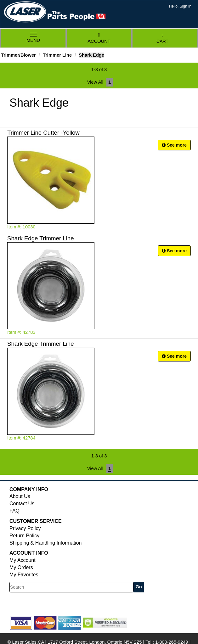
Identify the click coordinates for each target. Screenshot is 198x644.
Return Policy (24, 536)
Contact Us (22, 504)
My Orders (21, 567)
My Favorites (24, 575)
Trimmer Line (57, 55)
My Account (23, 560)
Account (99, 38)
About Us (20, 496)
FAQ (14, 511)
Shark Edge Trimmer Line (41, 238)
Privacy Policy (25, 528)
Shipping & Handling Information (45, 543)
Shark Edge (91, 55)
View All (95, 82)
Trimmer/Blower (18, 55)
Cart (162, 39)
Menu (33, 38)
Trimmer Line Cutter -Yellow (43, 133)
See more (174, 145)
